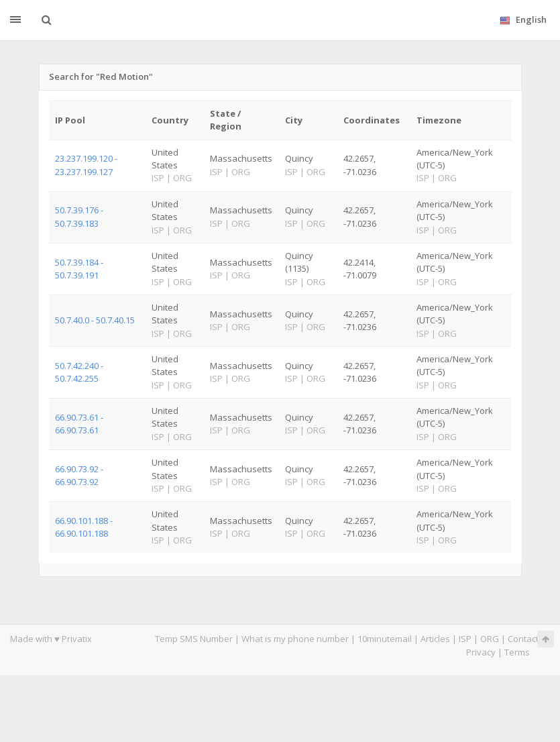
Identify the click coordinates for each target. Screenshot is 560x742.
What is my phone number (295, 639)
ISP (465, 639)
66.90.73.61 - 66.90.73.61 (79, 424)
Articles (435, 639)
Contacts (525, 639)
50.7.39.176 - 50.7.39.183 (79, 216)
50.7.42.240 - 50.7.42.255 (79, 372)
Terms (517, 652)
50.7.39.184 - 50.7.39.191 (79, 269)
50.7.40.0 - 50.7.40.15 (95, 320)
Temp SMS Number (194, 639)
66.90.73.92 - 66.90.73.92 (79, 475)
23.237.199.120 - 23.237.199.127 (86, 165)
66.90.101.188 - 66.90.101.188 (84, 527)
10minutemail (385, 639)
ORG (490, 639)
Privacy (481, 652)
